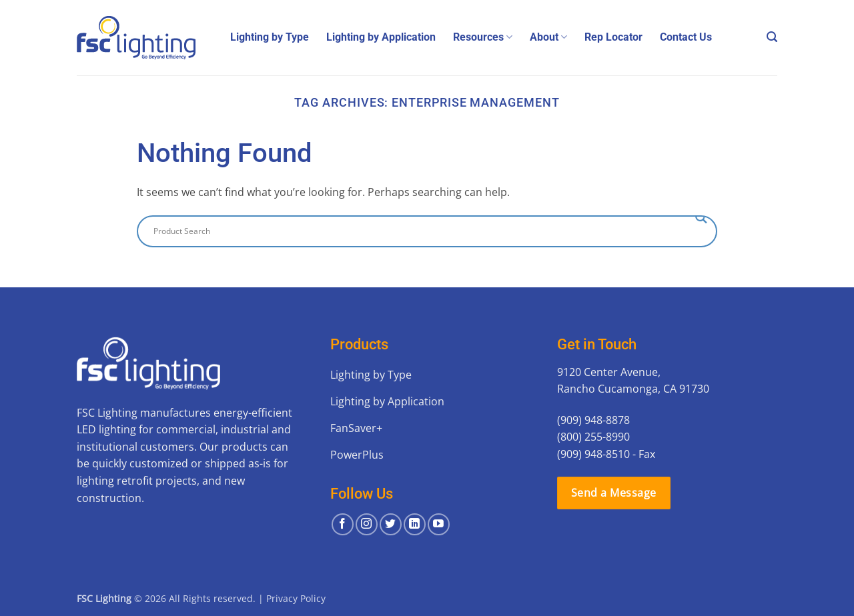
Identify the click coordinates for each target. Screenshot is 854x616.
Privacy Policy (296, 598)
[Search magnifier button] (701, 218)
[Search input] (421, 231)
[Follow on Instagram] (367, 524)
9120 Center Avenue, (609, 372)
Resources (483, 37)
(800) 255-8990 (593, 437)
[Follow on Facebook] (343, 524)
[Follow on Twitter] (391, 524)
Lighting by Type (270, 37)
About (548, 37)
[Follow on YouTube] (439, 524)
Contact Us (686, 37)
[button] (772, 37)
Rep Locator (613, 37)
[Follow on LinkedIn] (415, 524)
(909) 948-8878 (593, 420)
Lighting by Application (381, 37)
